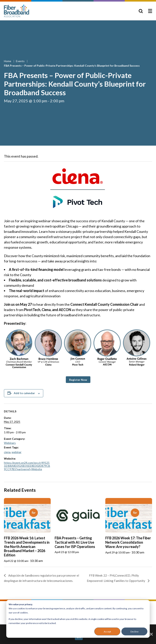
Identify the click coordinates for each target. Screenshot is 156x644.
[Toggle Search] (141, 11)
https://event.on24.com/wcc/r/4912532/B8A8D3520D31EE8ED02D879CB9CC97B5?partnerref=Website (27, 466)
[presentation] (27, 516)
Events (21, 61)
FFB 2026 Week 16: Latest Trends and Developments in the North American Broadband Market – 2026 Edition (27, 546)
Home (8, 61)
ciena (7, 452)
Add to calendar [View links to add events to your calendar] (24, 393)
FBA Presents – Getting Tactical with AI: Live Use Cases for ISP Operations (75, 542)
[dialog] (78, 619)
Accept (107, 632)
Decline (134, 632)
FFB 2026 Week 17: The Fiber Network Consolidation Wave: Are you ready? (128, 542)
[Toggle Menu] (150, 11)
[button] (78, 380)
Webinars (10, 443)
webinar (17, 452)
